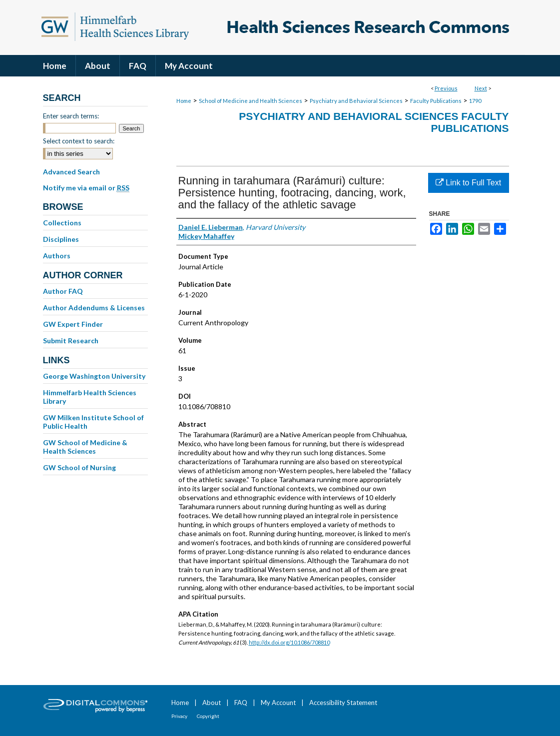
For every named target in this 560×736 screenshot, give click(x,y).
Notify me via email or (86, 188)
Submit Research (71, 341)
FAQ (241, 703)
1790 (475, 101)
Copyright (208, 716)
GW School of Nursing (79, 467)
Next (481, 88)
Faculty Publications (436, 101)
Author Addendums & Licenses (94, 308)
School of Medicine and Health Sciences (251, 101)
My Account (278, 703)
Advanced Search (71, 172)
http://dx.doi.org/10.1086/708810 (289, 642)
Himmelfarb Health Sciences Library (90, 397)
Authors (57, 256)
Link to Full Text (468, 183)
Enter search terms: (71, 116)
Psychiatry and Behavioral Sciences (356, 101)
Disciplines (61, 239)
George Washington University (94, 376)
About (212, 703)
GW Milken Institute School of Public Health (93, 422)
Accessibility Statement (343, 703)
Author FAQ (63, 291)
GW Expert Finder (73, 324)
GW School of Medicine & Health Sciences (85, 447)
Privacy (179, 716)
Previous (446, 88)
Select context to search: (79, 141)
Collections (62, 223)
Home (184, 101)
